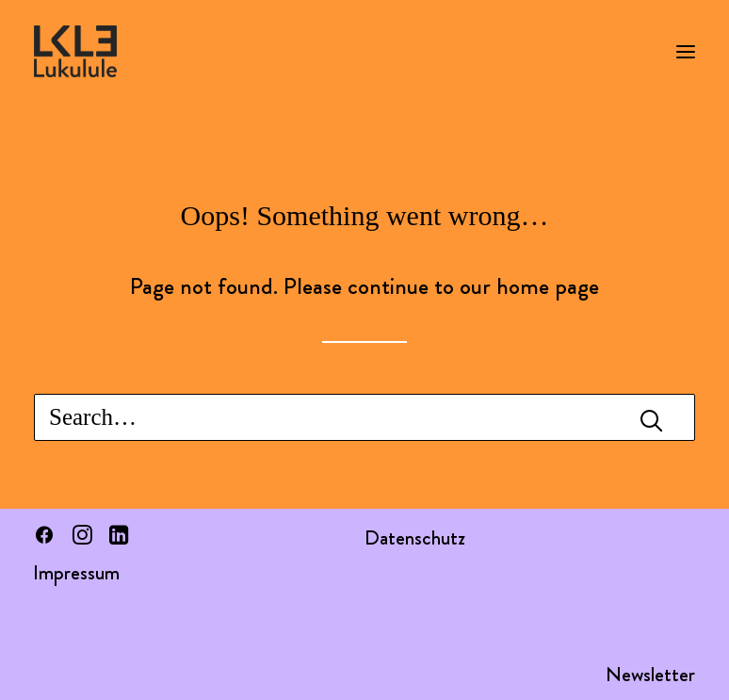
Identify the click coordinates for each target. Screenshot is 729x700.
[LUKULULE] (75, 51)
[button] (686, 51)
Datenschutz (415, 537)
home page (548, 286)
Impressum (76, 572)
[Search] (364, 417)
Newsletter (650, 674)
